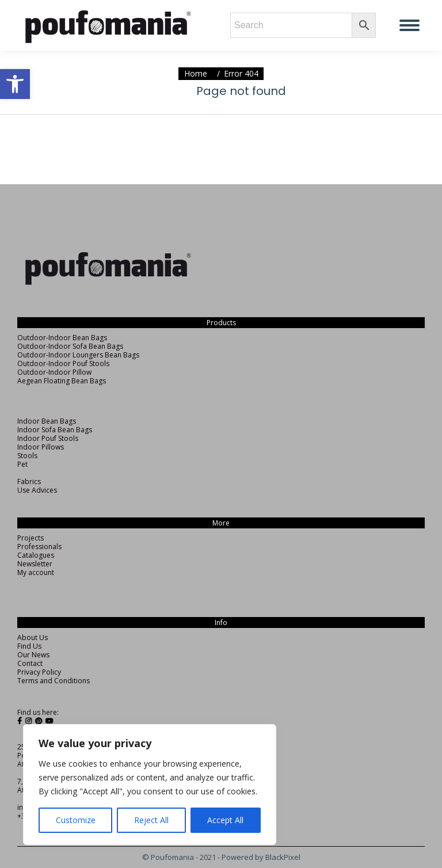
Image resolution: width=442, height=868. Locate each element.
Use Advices (37, 490)
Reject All (151, 820)
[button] (15, 84)
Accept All (225, 820)
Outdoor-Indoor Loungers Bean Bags (78, 355)
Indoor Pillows (41, 447)
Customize (76, 820)
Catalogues (36, 555)
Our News (33, 655)
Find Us (29, 646)
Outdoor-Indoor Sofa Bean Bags (70, 346)
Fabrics (29, 481)
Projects (31, 538)
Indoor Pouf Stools (48, 438)
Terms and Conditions (54, 681)
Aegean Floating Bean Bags (62, 381)
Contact (30, 663)
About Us (33, 637)
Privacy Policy (39, 672)
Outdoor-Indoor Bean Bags (62, 338)
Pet (22, 464)
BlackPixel (283, 857)
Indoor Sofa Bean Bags (55, 430)
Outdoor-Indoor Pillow (54, 372)
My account (36, 572)
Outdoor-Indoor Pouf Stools (63, 363)
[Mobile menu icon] (409, 25)
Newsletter (35, 564)
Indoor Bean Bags (47, 421)
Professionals (39, 547)
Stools (27, 456)
